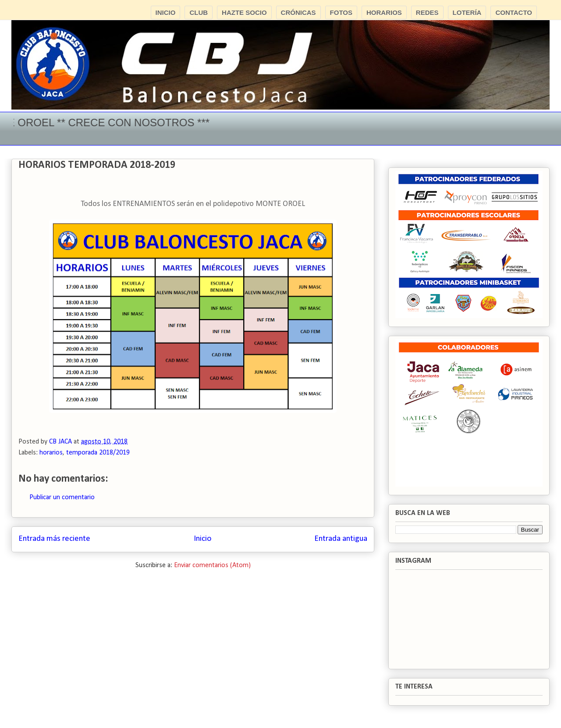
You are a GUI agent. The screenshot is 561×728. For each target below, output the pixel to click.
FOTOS (341, 12)
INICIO (166, 12)
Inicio (202, 539)
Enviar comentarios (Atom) (212, 565)
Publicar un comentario (62, 497)
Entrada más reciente (54, 539)
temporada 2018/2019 (98, 453)
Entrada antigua (341, 539)
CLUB (199, 12)
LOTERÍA (467, 12)
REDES (427, 12)
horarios (51, 453)
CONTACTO (514, 12)
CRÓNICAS (298, 12)
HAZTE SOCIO (244, 12)
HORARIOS (384, 12)
